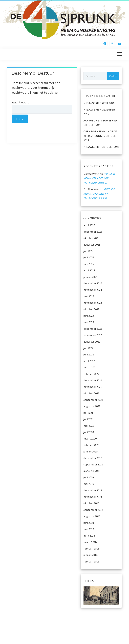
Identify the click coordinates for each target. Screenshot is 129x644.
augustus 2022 (92, 342)
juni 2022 (89, 354)
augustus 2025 (92, 245)
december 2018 (93, 490)
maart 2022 (90, 367)
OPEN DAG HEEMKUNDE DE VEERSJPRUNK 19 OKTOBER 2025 (100, 136)
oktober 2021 (91, 393)
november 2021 (93, 387)
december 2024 (93, 283)
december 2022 (93, 329)
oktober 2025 (91, 238)
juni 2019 (89, 477)
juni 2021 (89, 419)
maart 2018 (90, 542)
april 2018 (89, 536)
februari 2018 (91, 548)
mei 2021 (89, 426)
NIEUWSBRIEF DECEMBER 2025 (99, 112)
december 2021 (93, 380)
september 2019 (93, 464)
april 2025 (89, 270)
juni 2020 (89, 432)
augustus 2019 (92, 471)
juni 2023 (89, 316)
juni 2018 (89, 523)
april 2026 (89, 225)
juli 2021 (88, 413)
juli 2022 (88, 348)
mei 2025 (89, 264)
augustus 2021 (92, 406)
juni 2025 (89, 257)
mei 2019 (89, 484)
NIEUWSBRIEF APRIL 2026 (99, 103)
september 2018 (93, 510)
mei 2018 (89, 529)
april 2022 (89, 361)
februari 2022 (91, 374)
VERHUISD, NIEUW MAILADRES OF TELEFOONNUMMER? (100, 178)
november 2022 (93, 335)
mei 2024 (89, 296)
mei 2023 (89, 322)
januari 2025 (90, 277)
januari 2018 (90, 555)
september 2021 (93, 400)
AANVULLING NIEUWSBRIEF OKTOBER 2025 (100, 123)
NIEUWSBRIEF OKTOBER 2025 (101, 147)
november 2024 (93, 290)
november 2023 (93, 303)
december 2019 (93, 458)
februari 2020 (91, 445)
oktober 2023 (91, 309)
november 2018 (93, 497)
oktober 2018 (91, 503)
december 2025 (93, 232)
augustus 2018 (92, 516)
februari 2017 (91, 561)
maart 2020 (90, 438)
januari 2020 (90, 451)
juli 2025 (88, 251)
